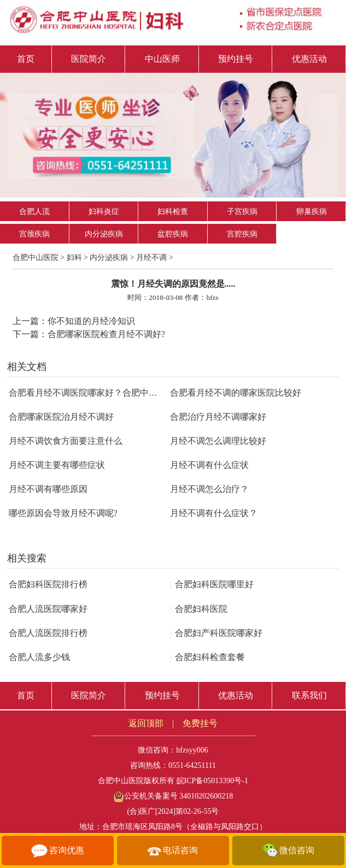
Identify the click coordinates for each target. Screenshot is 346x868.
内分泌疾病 (104, 234)
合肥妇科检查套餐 (207, 657)
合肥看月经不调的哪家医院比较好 (236, 393)
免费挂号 (200, 723)
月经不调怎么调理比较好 (218, 441)
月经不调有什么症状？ (214, 513)
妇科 (74, 257)
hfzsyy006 (192, 750)
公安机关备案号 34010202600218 (173, 796)
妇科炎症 (104, 212)
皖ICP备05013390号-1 (212, 781)
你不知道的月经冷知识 (91, 321)
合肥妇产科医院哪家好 (216, 633)
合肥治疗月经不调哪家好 (218, 417)
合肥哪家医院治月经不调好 (61, 417)
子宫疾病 (242, 212)
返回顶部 (146, 723)
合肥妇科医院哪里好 (212, 584)
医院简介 (89, 59)
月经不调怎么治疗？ (209, 489)
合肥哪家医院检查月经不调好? (106, 334)
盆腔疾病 (173, 234)
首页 (26, 59)
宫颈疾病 (34, 234)
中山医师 (162, 59)
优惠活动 (309, 59)
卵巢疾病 (312, 212)
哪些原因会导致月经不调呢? (63, 513)
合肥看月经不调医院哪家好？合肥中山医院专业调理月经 (118, 393)
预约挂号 (236, 59)
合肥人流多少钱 (39, 657)
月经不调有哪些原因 (48, 489)
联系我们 (309, 695)
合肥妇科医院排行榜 (48, 584)
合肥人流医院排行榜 (48, 633)
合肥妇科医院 (198, 609)
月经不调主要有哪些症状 (57, 465)
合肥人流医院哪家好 (48, 609)
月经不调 (151, 257)
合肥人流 (34, 212)
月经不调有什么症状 (209, 465)
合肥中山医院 (36, 257)
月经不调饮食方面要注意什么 (66, 441)
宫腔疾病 (242, 234)
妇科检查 (173, 212)
